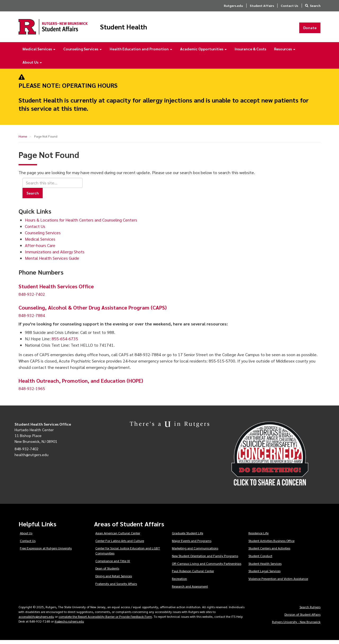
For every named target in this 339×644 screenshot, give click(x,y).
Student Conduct (260, 559)
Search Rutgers (310, 611)
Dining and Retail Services (114, 580)
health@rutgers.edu (32, 458)
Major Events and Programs (192, 544)
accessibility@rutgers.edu (36, 620)
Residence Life (258, 537)
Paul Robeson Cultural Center (193, 575)
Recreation (179, 582)
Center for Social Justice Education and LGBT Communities (128, 554)
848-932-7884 (32, 319)
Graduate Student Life (188, 537)
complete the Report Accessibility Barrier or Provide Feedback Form (105, 620)
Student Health (141, 29)
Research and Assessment (190, 590)
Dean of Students (107, 572)
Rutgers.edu (233, 6)
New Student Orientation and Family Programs (205, 559)
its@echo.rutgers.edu (69, 625)
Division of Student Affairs (302, 618)
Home (23, 140)
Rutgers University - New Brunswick (296, 625)
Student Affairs (262, 6)
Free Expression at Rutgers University (46, 552)
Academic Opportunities (203, 52)
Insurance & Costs (250, 52)
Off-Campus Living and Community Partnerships (207, 567)
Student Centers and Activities (269, 552)
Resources (285, 52)
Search (315, 6)
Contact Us (289, 6)
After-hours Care (40, 249)
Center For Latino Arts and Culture (120, 544)
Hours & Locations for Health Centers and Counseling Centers (81, 223)
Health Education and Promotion (141, 52)
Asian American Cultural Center (118, 537)
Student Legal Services (264, 575)
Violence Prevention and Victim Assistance (278, 582)
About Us (32, 66)
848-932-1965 (32, 392)
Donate (310, 29)
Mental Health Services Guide (52, 261)
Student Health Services (265, 567)
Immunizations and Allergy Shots (55, 255)
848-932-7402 (32, 298)
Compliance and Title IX (113, 564)
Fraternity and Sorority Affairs (116, 587)
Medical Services (39, 52)
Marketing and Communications (195, 552)
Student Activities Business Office (271, 544)
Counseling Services (82, 52)
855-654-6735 (65, 342)
